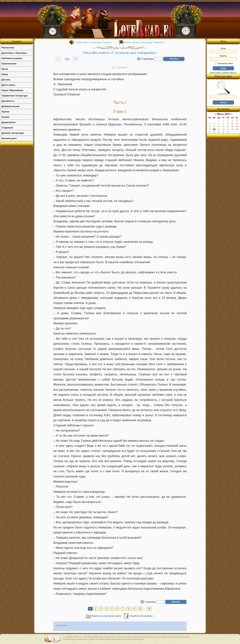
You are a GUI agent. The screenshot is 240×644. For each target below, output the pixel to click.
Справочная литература (14, 96)
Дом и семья (8, 85)
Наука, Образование (12, 90)
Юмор (5, 74)
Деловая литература (13, 133)
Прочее (5, 112)
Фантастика (8, 48)
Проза (5, 69)
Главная (17, 41)
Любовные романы (12, 58)
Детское (6, 80)
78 (149, 609)
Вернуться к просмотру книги (107, 616)
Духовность (8, 101)
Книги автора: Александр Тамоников (145, 42)
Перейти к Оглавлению (141, 616)
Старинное (7, 128)
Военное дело (9, 138)
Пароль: (223, 58)
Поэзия (5, 117)
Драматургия (8, 122)
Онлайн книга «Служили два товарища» (120, 53)
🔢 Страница (145, 59)
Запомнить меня (224, 64)
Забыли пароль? (230, 73)
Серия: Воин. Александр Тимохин (94, 42)
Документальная (10, 106)
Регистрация (215, 73)
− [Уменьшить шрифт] (58, 59)
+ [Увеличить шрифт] (76, 59)
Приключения (9, 64)
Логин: (223, 50)
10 (140, 609)
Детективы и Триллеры (14, 53)
